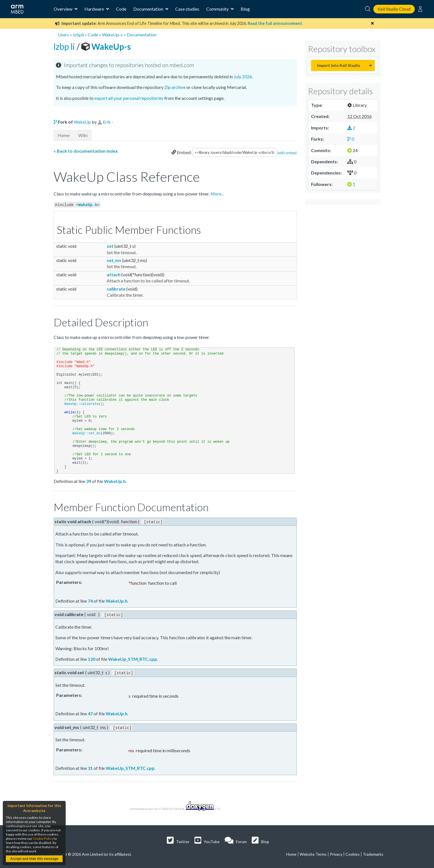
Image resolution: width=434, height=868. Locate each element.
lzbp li (65, 46)
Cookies (353, 852)
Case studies (187, 9)
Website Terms (313, 852)
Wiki (83, 135)
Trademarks (373, 852)
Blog (245, 9)
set (110, 246)
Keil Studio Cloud (394, 9)
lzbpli (78, 35)
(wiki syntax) (287, 152)
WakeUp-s (112, 35)
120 (92, 658)
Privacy (336, 852)
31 (90, 766)
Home (64, 135)
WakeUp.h (88, 205)
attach (114, 274)
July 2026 (243, 76)
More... (217, 194)
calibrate (116, 288)
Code (121, 9)
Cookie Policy (43, 838)
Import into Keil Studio (339, 65)
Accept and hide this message (34, 859)
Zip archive (175, 87)
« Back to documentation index (86, 151)
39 (89, 481)
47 (90, 712)
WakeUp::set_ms (86, 433)
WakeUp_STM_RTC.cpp (133, 658)
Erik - (108, 122)
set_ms (114, 260)
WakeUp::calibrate (82, 404)
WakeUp (82, 122)
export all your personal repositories (129, 98)
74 (90, 600)
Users (63, 35)
